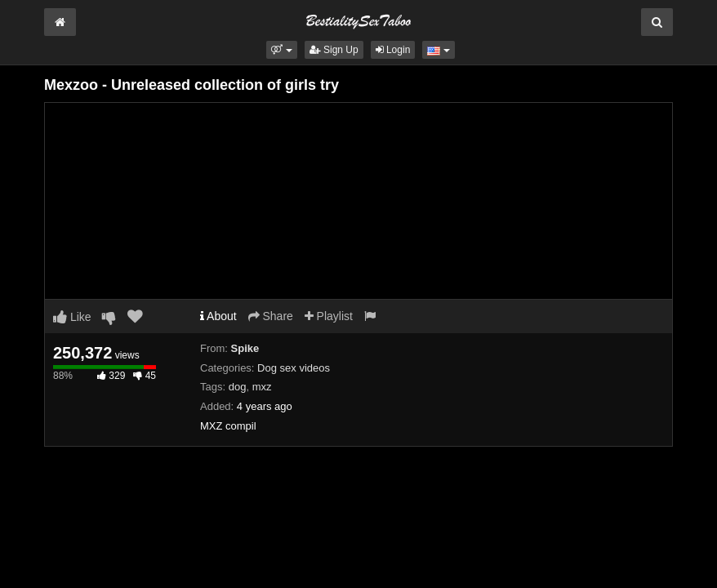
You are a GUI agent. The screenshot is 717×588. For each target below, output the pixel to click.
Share (271, 316)
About (218, 316)
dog (238, 387)
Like (72, 317)
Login (393, 50)
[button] (281, 50)
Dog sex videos (294, 368)
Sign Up (334, 50)
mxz (262, 387)
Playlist (329, 316)
